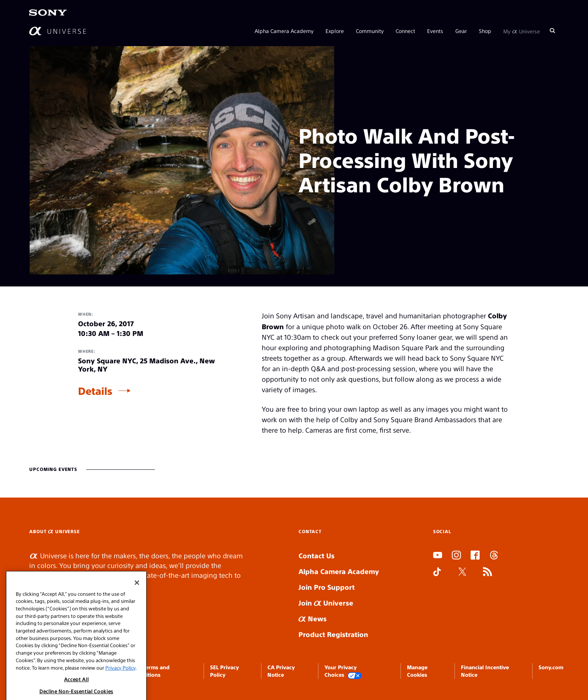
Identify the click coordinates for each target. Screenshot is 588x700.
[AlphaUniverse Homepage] (58, 31)
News (313, 618)
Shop (485, 31)
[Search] (552, 31)
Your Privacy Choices (343, 671)
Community (370, 31)
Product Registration (333, 634)
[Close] (137, 603)
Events (435, 31)
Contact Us (316, 555)
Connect (405, 31)
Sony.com (551, 667)
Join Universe (326, 603)
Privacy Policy (120, 688)
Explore (335, 31)
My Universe (522, 31)
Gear (461, 31)
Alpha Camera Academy (284, 31)
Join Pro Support (327, 587)
